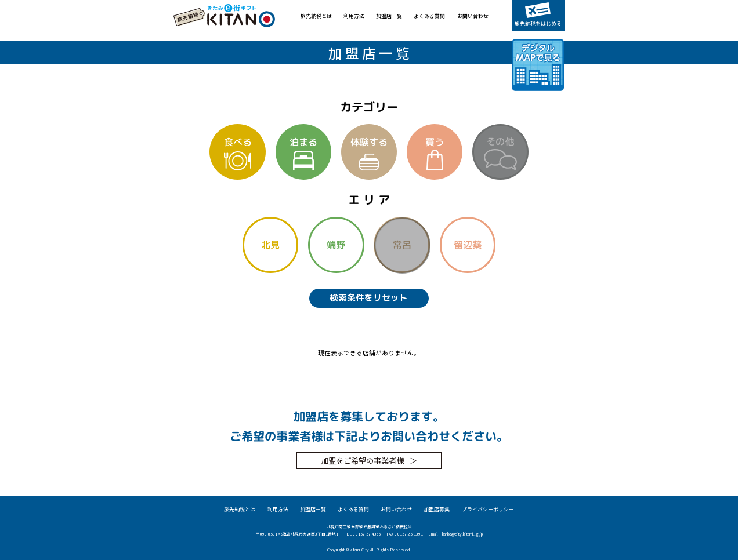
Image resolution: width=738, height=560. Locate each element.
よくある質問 (429, 16)
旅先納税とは (316, 16)
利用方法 (354, 16)
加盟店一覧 (389, 16)
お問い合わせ (473, 16)
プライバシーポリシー (488, 509)
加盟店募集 (437, 509)
